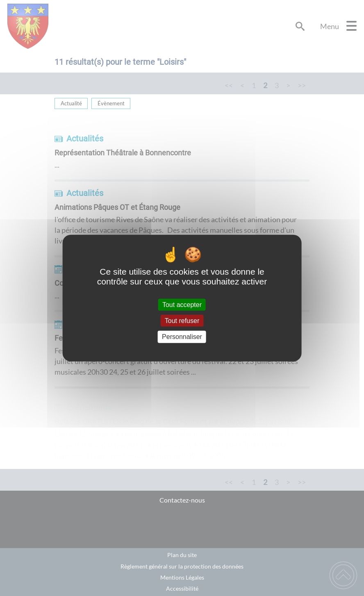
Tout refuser (182, 321)
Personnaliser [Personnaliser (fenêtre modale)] (182, 337)
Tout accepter (182, 305)
